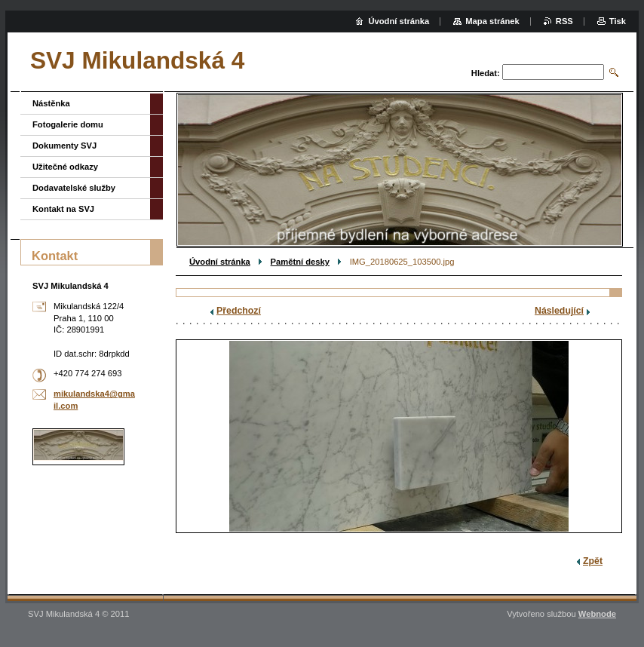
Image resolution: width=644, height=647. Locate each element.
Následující (559, 311)
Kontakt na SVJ (63, 209)
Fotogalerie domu (68, 124)
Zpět (593, 561)
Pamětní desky (300, 262)
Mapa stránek (492, 21)
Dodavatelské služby (74, 188)
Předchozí (239, 311)
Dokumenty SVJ (64, 146)
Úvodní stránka (220, 262)
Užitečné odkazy (65, 167)
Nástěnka (51, 103)
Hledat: (486, 73)
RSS (564, 21)
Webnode (597, 614)
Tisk (618, 21)
